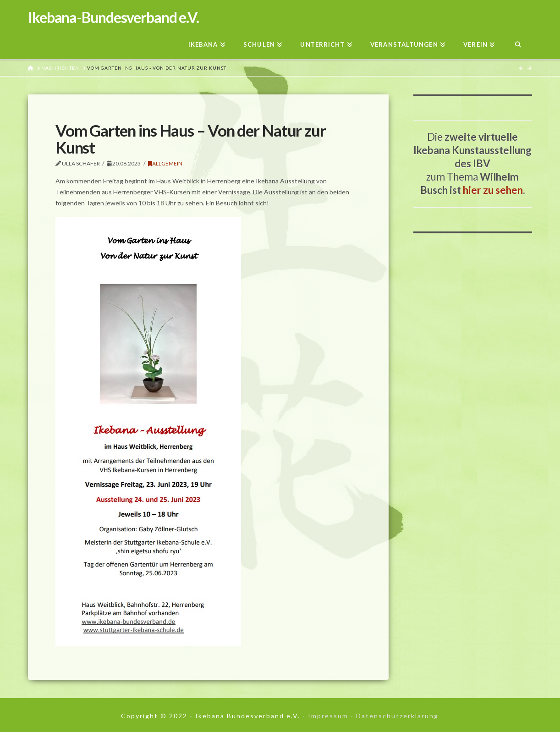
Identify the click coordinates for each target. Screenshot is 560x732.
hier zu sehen (493, 190)
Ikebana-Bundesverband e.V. (113, 17)
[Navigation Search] (518, 42)
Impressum (328, 716)
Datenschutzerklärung (397, 716)
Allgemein (165, 163)
